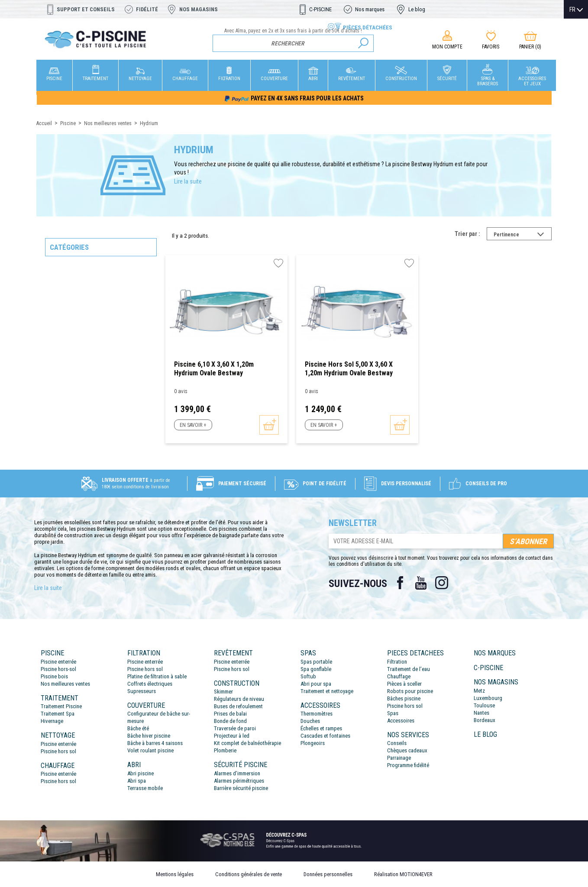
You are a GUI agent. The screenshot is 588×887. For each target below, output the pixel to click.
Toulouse (484, 705)
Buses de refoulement (238, 706)
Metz (479, 691)
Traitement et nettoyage (327, 691)
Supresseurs (142, 691)
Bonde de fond (230, 721)
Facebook (400, 583)
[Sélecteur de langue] (576, 10)
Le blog (417, 9)
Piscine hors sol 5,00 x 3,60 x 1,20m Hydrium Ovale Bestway (349, 369)
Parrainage (399, 758)
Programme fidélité (408, 765)
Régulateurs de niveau (239, 699)
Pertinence (523, 235)
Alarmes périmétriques (239, 781)
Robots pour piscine (410, 691)
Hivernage (52, 721)
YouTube (421, 583)
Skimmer (223, 692)
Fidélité (147, 9)
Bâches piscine (404, 698)
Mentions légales (175, 874)
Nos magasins (199, 9)
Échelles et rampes (321, 728)
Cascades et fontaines (325, 736)
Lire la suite (188, 181)
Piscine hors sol (58, 751)
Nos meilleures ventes (65, 684)
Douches (310, 721)
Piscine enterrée (58, 662)
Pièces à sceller (404, 684)
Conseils (397, 743)
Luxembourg (488, 698)
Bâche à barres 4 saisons (155, 743)
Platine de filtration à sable (157, 676)
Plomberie (225, 750)
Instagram (442, 583)
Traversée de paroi (235, 728)
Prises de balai (230, 714)
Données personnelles (328, 874)
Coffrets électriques (150, 684)
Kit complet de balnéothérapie (247, 743)
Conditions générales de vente (249, 874)
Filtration (397, 662)
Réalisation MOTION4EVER (403, 874)
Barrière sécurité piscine (241, 788)
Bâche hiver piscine (149, 736)
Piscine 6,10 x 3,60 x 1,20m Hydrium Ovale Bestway (214, 369)
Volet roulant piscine (150, 750)
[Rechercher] (293, 43)
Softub (308, 676)
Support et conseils (86, 9)
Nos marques (370, 9)
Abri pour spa (316, 684)
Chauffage (399, 676)
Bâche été (138, 728)
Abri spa (137, 781)
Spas (393, 713)
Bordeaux (485, 720)
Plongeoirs (313, 743)
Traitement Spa (58, 714)
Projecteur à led (232, 736)
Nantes (481, 713)
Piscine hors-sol (58, 669)
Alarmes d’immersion (237, 773)
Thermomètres (317, 714)
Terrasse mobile (145, 788)
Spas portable (316, 662)
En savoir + (193, 425)
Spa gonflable (316, 669)
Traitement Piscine (61, 706)
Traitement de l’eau (409, 669)
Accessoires (401, 721)
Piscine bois (54, 676)
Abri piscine (141, 773)
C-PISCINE (320, 9)
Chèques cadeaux (407, 750)
